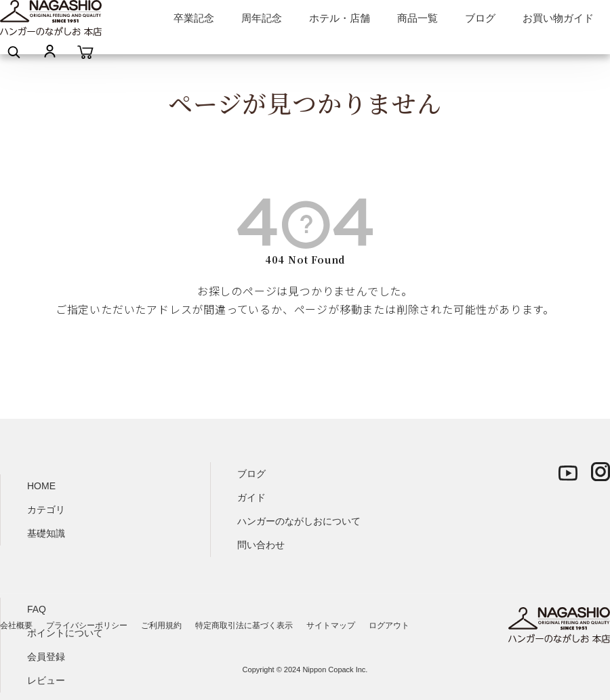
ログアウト (389, 625)
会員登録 (46, 657)
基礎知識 (46, 533)
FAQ (37, 609)
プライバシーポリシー (87, 625)
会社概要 (16, 625)
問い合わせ (261, 545)
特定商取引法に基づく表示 (244, 625)
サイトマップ (331, 625)
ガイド (251, 497)
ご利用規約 (161, 625)
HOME (41, 486)
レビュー (46, 680)
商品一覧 (418, 18)
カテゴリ (46, 510)
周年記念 (262, 18)
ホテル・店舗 (340, 18)
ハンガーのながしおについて (299, 521)
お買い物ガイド (558, 18)
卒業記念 (194, 18)
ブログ (480, 18)
